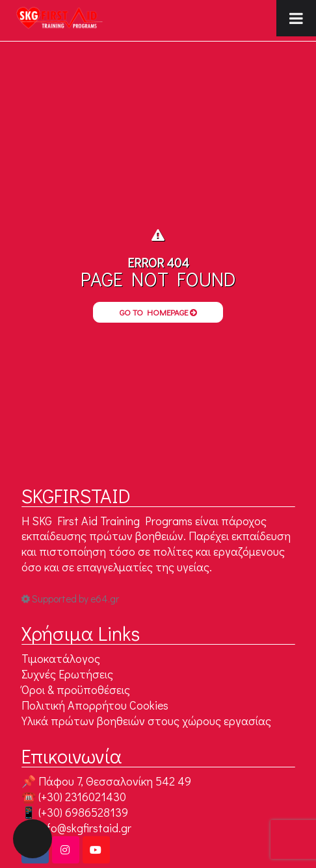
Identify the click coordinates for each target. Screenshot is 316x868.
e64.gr (105, 599)
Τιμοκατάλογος (61, 658)
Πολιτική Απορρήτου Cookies (95, 705)
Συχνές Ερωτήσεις (67, 674)
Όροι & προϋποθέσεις (76, 689)
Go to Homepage (158, 312)
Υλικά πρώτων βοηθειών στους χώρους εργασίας (146, 721)
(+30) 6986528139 (83, 812)
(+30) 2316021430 (82, 797)
